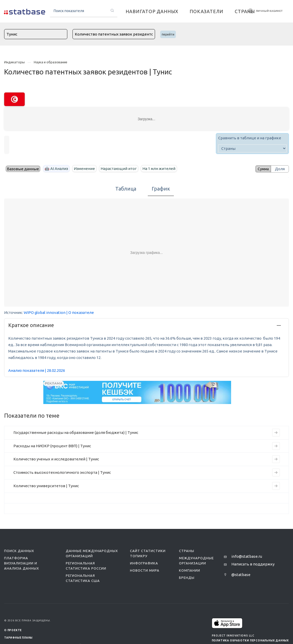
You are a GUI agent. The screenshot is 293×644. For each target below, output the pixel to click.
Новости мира (145, 570)
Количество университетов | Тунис (46, 486)
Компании (190, 570)
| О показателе (80, 312)
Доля (280, 169)
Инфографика (144, 563)
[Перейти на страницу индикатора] (276, 433)
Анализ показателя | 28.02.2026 (37, 370)
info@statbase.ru (247, 556)
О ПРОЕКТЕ (13, 630)
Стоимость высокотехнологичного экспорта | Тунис (62, 472)
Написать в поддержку (253, 564)
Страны (187, 551)
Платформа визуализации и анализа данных (22, 563)
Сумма (261, 169)
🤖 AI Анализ (56, 169)
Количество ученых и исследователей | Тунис (56, 459)
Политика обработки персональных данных (250, 641)
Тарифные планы (18, 638)
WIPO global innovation (45, 312)
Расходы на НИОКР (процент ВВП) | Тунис (52, 446)
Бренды (187, 578)
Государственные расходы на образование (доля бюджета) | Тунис (76, 432)
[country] (252, 148)
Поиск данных (19, 551)
